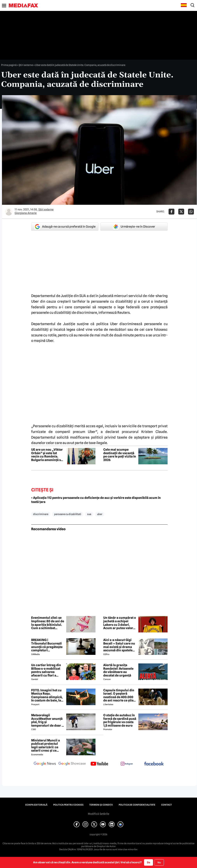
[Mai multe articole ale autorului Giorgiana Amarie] (9, 212)
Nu (159, 862)
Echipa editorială (36, 805)
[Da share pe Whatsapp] (191, 212)
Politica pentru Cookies (68, 805)
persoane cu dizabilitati (68, 514)
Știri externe (26, 65)
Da (148, 862)
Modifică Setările (99, 814)
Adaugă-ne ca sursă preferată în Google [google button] (65, 227)
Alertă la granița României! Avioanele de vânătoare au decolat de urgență (118, 670)
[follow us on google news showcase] (72, 764)
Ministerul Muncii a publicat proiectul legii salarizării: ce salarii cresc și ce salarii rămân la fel (45, 746)
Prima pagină (9, 65)
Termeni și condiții (101, 805)
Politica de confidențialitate (137, 805)
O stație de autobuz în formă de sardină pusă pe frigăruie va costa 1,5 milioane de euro (120, 720)
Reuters (124, 313)
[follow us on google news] (45, 764)
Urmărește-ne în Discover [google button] (134, 227)
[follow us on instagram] (127, 764)
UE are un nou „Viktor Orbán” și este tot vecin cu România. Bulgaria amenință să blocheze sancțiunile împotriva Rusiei (47, 455)
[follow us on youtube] (99, 764)
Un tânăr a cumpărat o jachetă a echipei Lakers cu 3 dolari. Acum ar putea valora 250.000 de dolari (120, 623)
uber (100, 514)
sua (89, 514)
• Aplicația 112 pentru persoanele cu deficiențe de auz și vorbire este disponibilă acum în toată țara (96, 500)
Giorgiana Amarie (26, 213)
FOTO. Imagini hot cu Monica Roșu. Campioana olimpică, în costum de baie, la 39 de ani (47, 695)
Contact (167, 805)
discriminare (41, 514)
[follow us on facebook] (154, 764)
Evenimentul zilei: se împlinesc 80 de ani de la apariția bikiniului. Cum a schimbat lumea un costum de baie (48, 623)
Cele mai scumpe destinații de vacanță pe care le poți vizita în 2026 (120, 455)
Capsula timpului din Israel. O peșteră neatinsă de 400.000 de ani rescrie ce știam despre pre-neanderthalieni (120, 695)
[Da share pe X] (181, 212)
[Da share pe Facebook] (171, 212)
